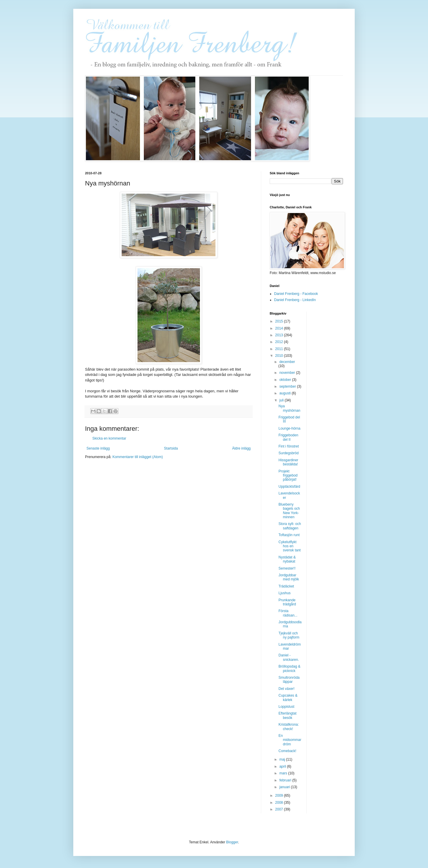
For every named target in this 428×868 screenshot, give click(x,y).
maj (283, 759)
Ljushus (285, 593)
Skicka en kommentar (109, 438)
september (288, 386)
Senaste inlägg (98, 448)
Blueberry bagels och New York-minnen (289, 511)
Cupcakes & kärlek (288, 698)
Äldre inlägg (241, 448)
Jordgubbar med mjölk (289, 577)
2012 (280, 342)
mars (284, 773)
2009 (280, 796)
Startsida (171, 448)
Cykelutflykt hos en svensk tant (290, 546)
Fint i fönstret (289, 446)
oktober (286, 380)
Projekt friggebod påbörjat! (288, 476)
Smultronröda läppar (289, 680)
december (287, 362)
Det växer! (287, 689)
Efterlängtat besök (287, 715)
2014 (280, 328)
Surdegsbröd (289, 453)
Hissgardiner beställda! (288, 462)
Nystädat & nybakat (287, 559)
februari (286, 780)
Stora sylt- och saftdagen (290, 526)
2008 (280, 803)
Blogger (232, 842)
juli (282, 400)
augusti (286, 393)
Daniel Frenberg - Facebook (296, 294)
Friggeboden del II (288, 437)
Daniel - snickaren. (289, 657)
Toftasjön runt (289, 535)
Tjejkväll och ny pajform (289, 635)
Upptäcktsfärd (289, 487)
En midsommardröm (290, 740)
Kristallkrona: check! (289, 727)
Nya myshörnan (289, 408)
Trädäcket (286, 586)
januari (285, 787)
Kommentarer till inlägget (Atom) (137, 457)
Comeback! (287, 751)
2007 (280, 809)
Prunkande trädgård (287, 602)
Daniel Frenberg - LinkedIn (295, 300)
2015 (280, 321)
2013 (280, 335)
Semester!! (287, 568)
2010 (280, 356)
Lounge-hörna (289, 428)
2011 (280, 349)
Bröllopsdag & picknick (289, 668)
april (283, 766)
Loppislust (286, 707)
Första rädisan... (288, 613)
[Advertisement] (334, 400)
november (288, 373)
